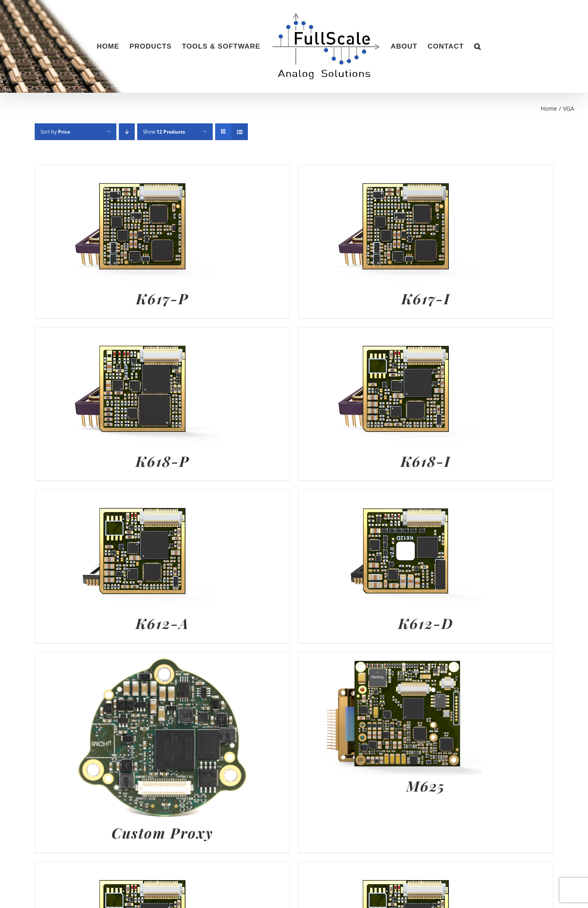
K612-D (426, 623)
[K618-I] (390, 334)
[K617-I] (390, 171)
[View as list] (239, 132)
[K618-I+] (127, 868)
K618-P (163, 461)
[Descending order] (127, 132)
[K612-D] (390, 496)
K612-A (162, 623)
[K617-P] (127, 171)
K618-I (426, 461)
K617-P (162, 298)
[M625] (390, 658)
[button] (478, 47)
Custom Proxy (162, 833)
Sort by (55, 132)
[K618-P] (127, 334)
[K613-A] (390, 868)
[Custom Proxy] (162, 658)
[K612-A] (127, 496)
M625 (426, 786)
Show (164, 132)
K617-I (426, 298)
